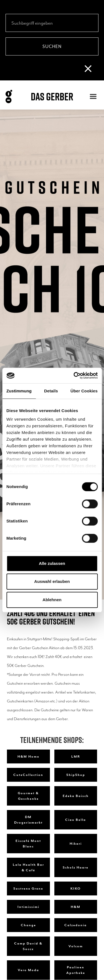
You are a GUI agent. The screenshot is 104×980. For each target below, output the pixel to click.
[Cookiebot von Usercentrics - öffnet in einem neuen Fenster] (74, 375)
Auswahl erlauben (52, 581)
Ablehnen (52, 600)
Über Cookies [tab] (84, 391)
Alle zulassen (52, 563)
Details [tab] (51, 391)
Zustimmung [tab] (19, 391)
